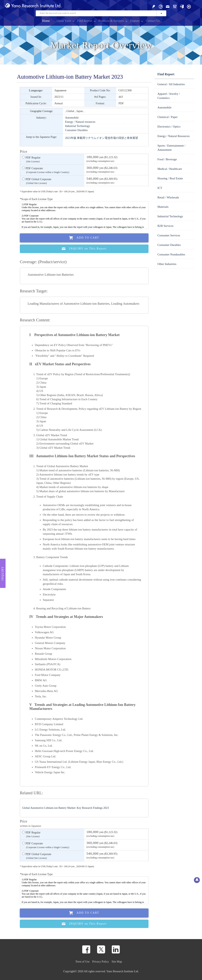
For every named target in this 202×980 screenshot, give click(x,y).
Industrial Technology (78, 126)
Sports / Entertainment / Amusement (171, 148)
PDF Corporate (46, 170)
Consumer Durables (76, 130)
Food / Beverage (167, 159)
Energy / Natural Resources (173, 136)
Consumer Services (169, 235)
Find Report (85, 21)
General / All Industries (171, 84)
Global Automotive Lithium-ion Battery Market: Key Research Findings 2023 (66, 808)
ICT (160, 188)
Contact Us (153, 21)
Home (46, 21)
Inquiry (3, 573)
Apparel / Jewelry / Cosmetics (169, 96)
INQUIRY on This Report (84, 249)
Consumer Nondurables (171, 254)
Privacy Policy (101, 962)
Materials (163, 207)
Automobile (72, 118)
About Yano (64, 21)
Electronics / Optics (169, 127)
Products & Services (111, 21)
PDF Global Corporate (37, 181)
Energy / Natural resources (80, 122)
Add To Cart (84, 238)
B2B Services (165, 226)
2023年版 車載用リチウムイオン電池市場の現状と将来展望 (101, 138)
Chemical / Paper (168, 117)
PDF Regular (31, 160)
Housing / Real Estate (170, 178)
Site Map (117, 962)
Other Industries (167, 264)
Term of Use (82, 962)
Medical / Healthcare (170, 169)
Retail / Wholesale (168, 197)
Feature (135, 21)
